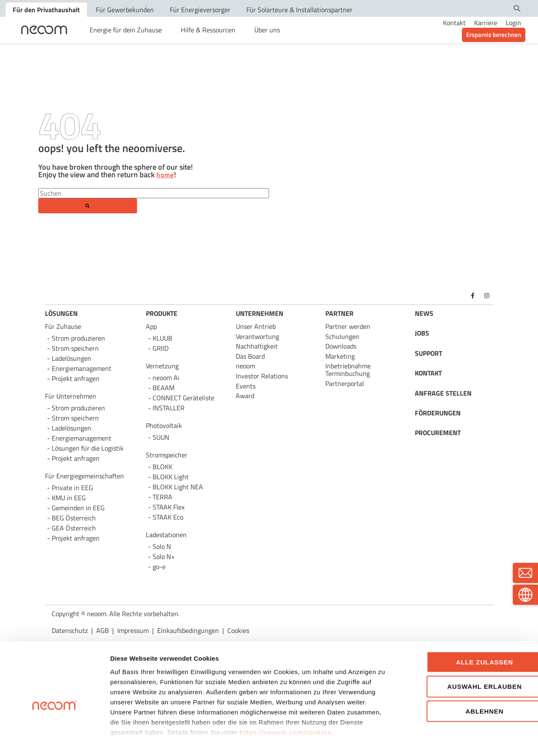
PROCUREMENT (438, 433)
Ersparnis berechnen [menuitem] (494, 35)
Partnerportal (345, 383)
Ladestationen (166, 535)
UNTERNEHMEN (260, 313)
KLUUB (162, 338)
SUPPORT (429, 353)
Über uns (267, 30)
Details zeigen (450, 739)
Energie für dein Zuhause (126, 30)
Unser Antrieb (256, 326)
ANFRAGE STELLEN (443, 393)
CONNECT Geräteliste (183, 398)
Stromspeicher (167, 455)
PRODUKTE (162, 313)
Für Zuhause (63, 326)
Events (246, 386)
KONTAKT (428, 373)
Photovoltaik (164, 425)
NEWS (424, 313)
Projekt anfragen (76, 538)
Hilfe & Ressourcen (208, 30)
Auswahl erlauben (468, 651)
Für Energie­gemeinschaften (84, 476)
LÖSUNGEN (61, 313)
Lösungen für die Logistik (88, 448)
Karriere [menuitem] (486, 23)
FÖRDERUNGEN (438, 413)
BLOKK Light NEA (178, 487)
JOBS (422, 333)
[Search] (154, 193)
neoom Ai (166, 378)
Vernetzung (162, 366)
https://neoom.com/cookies (286, 697)
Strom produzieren (78, 338)
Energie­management (82, 438)
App (151, 326)
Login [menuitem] (513, 23)
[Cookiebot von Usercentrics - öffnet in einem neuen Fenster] (54, 740)
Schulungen (342, 336)
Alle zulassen (468, 626)
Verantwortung (257, 336)
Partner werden (348, 326)
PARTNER (339, 313)
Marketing (340, 356)
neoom (245, 366)
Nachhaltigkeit (257, 346)
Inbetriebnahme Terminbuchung (348, 370)
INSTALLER (169, 408)
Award (245, 396)
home (165, 175)
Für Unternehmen (71, 396)
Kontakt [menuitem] (454, 23)
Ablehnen (468, 676)
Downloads (341, 346)
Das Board (250, 356)
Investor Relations (262, 376)
